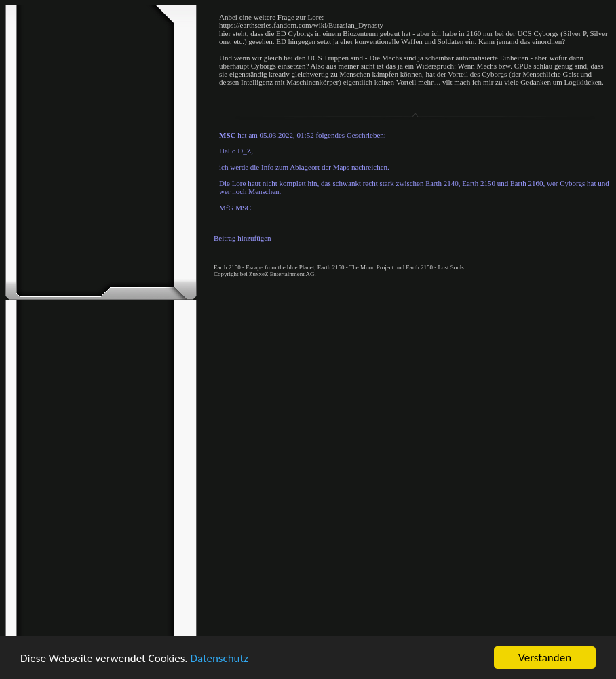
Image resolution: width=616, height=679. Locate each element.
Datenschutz (219, 658)
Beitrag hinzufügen (243, 238)
